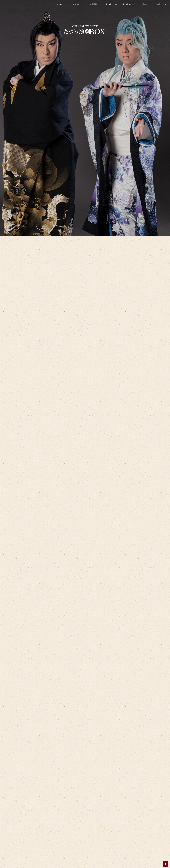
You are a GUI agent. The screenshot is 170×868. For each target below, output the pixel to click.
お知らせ (76, 4)
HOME (59, 4)
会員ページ (161, 4)
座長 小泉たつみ (110, 4)
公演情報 (93, 4)
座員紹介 (144, 4)
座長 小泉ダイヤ (127, 4)
